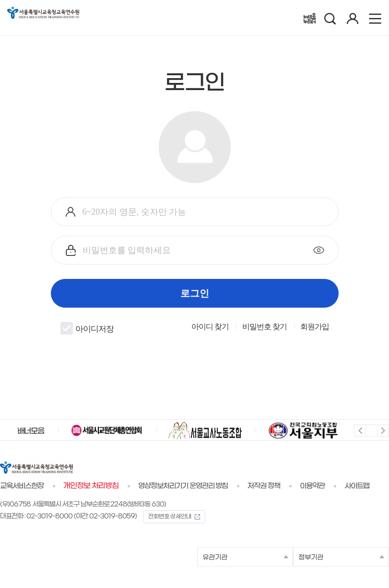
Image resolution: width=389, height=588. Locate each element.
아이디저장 (87, 328)
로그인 (195, 293)
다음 (383, 430)
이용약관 (312, 486)
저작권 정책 (264, 486)
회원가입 (315, 327)
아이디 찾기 (210, 327)
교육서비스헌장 (22, 486)
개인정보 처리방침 (91, 486)
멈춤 (371, 430)
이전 (360, 430)
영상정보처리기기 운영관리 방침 (183, 486)
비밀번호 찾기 (265, 327)
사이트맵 (357, 486)
